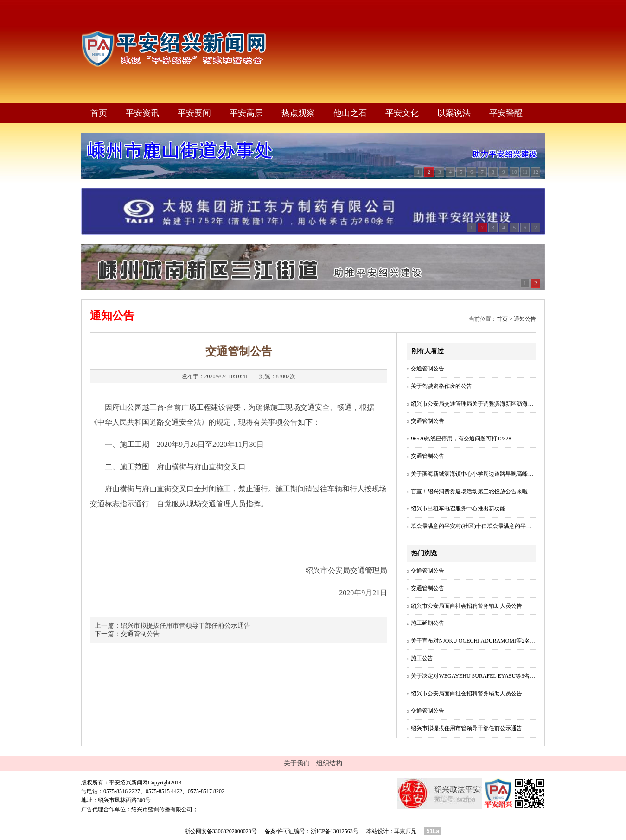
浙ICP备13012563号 (335, 831)
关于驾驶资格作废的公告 (441, 386)
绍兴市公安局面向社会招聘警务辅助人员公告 (466, 606)
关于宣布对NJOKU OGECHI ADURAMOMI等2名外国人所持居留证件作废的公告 (509, 641)
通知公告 (525, 319)
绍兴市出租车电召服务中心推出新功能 (458, 509)
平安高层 (246, 113)
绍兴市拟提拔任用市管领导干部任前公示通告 (185, 626)
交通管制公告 (140, 634)
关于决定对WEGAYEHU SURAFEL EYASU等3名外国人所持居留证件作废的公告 (509, 676)
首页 (99, 113)
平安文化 (402, 113)
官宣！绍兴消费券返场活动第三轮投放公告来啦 (469, 491)
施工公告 (422, 658)
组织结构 (329, 763)
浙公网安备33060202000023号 (221, 831)
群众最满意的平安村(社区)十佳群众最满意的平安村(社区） (483, 526)
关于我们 (297, 763)
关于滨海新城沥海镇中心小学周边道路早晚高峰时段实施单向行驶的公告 (500, 474)
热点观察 (298, 113)
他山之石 (350, 113)
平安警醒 (506, 113)
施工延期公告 (428, 623)
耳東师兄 (405, 831)
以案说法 (454, 113)
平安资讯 (142, 113)
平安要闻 (194, 113)
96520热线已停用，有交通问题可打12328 (461, 439)
